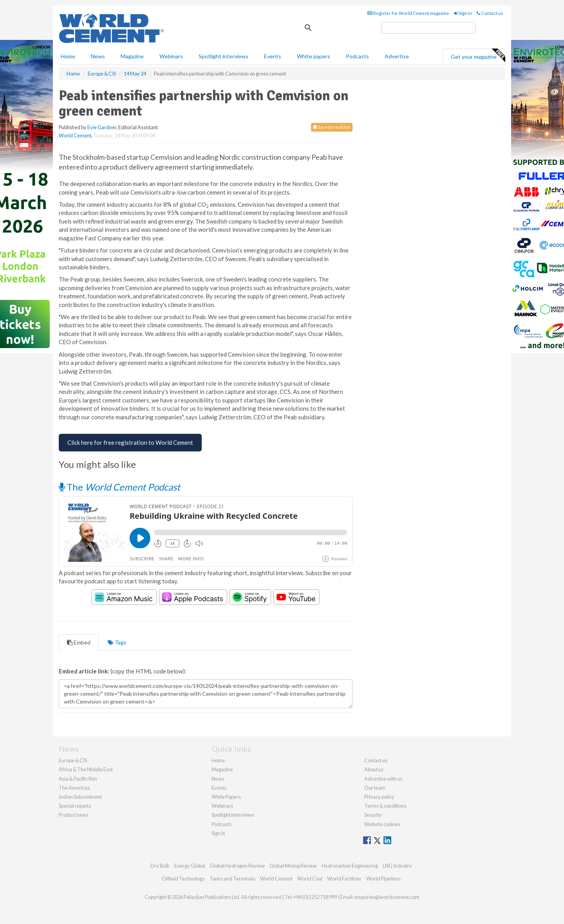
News (218, 779)
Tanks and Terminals (232, 879)
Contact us (490, 13)
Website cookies (382, 824)
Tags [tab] (117, 642)
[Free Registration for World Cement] (130, 443)
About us (374, 769)
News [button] (98, 56)
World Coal (310, 879)
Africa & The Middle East (86, 769)
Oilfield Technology (183, 879)
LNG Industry (397, 866)
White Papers (226, 797)
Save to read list (332, 127)
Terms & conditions (385, 806)
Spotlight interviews (223, 56)
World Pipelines (383, 879)
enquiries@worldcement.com (387, 897)
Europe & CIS (73, 760)
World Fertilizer (344, 879)
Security (373, 815)
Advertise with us (383, 779)
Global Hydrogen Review (237, 866)
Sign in (463, 13)
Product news (74, 815)
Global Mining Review (293, 866)
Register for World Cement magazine (408, 13)
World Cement (75, 135)
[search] (428, 28)
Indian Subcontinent (80, 797)
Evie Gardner (102, 127)
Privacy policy (379, 797)
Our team (375, 788)
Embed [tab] (79, 642)
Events (273, 56)
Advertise (397, 56)
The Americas (74, 788)
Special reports (75, 806)
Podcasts (357, 56)
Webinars (171, 56)
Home (68, 56)
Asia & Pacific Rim (78, 779)
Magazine (132, 56)
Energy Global (190, 866)
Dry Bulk (160, 866)
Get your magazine (478, 56)
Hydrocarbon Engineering (350, 866)
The (119, 487)
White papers (314, 56)
